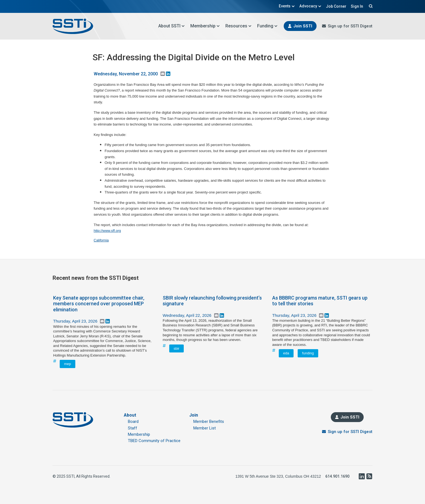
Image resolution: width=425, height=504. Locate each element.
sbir (176, 348)
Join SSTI (303, 26)
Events (287, 6)
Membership (205, 26)
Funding (267, 26)
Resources (239, 26)
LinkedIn (361, 476)
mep (68, 364)
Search (370, 6)
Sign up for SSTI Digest (350, 26)
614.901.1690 (337, 476)
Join (194, 415)
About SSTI (172, 26)
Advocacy (310, 6)
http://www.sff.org (107, 231)
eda (286, 353)
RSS (369, 476)
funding (308, 353)
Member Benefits (209, 422)
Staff (133, 428)
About (130, 415)
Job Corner (336, 6)
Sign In (357, 6)
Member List (205, 428)
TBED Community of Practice (154, 441)
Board (133, 422)
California (101, 240)
